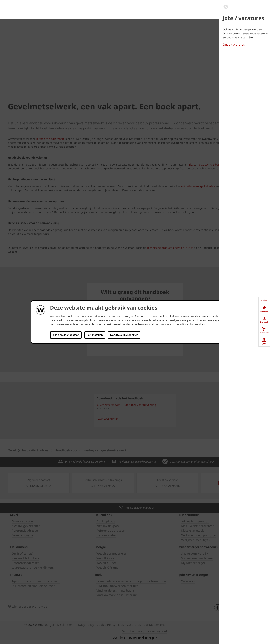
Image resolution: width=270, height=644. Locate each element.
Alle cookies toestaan (66, 335)
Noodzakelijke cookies (124, 335)
